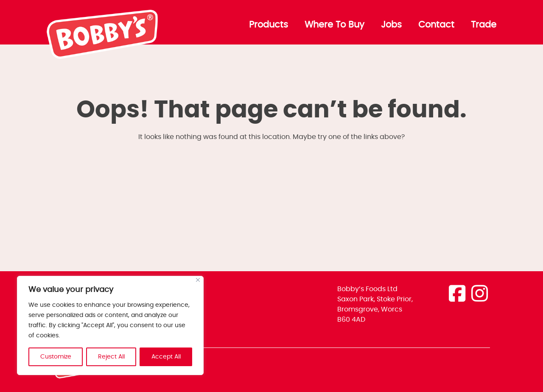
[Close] (198, 280)
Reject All (111, 357)
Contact (436, 25)
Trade (484, 25)
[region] (110, 325)
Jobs (391, 25)
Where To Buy (334, 25)
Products (269, 25)
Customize (56, 357)
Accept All (166, 357)
